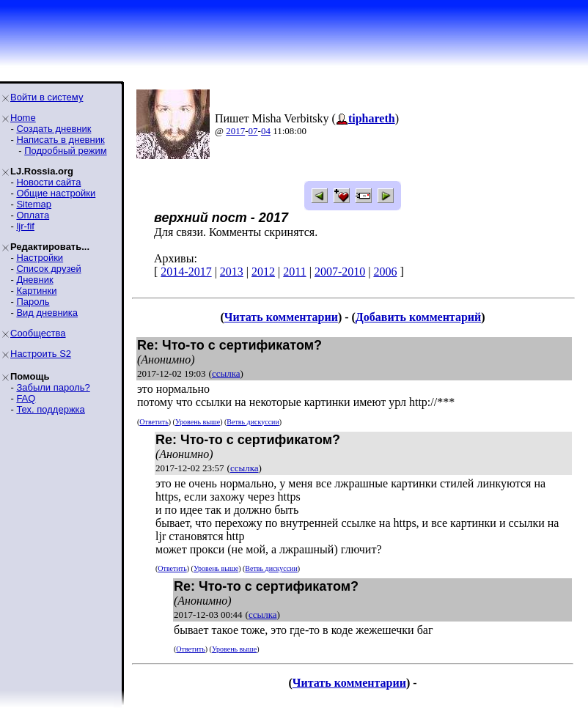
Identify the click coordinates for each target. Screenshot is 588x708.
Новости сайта (48, 182)
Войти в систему (47, 97)
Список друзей (48, 269)
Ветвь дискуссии (253, 422)
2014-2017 (186, 272)
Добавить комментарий (418, 317)
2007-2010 (340, 272)
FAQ (26, 398)
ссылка (226, 373)
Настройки (40, 258)
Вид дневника (47, 313)
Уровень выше (198, 422)
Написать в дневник (60, 140)
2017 (235, 131)
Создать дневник (54, 129)
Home (23, 118)
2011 (294, 272)
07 (253, 131)
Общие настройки (56, 193)
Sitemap (34, 204)
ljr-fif (25, 226)
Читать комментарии (281, 317)
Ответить (154, 422)
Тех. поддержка (50, 409)
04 (266, 131)
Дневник (34, 280)
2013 (232, 272)
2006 (385, 272)
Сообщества (38, 333)
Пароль (33, 302)
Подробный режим (65, 151)
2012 (263, 272)
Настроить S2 (41, 354)
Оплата (33, 215)
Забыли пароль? (53, 387)
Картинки (36, 291)
